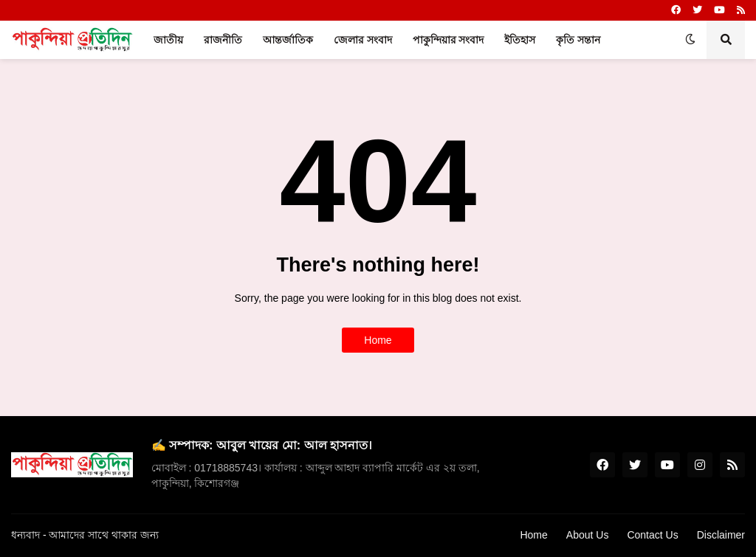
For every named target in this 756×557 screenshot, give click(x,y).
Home (378, 340)
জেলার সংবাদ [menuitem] (363, 40)
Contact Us (652, 535)
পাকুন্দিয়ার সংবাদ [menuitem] (449, 40)
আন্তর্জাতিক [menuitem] (288, 40)
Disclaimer (721, 535)
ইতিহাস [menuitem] (520, 40)
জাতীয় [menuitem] (168, 40)
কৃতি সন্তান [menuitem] (578, 40)
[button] (690, 40)
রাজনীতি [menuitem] (223, 40)
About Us (588, 535)
